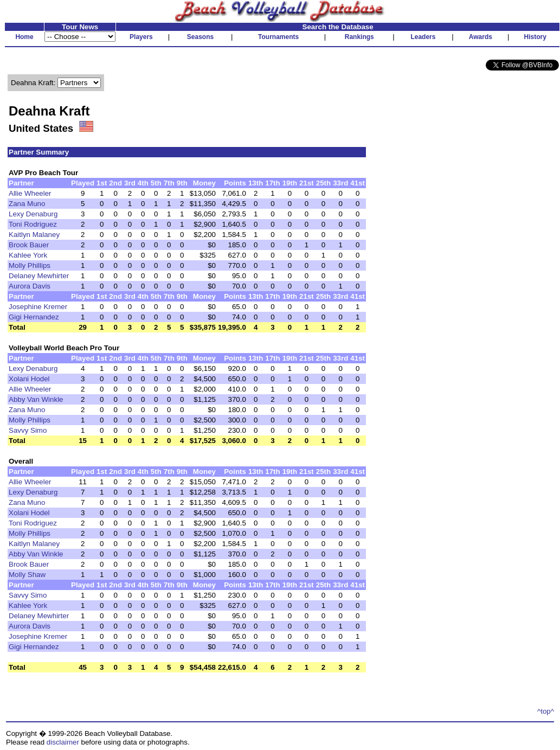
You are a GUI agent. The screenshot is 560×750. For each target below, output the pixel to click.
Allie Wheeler (30, 193)
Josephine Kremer (38, 307)
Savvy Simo (28, 430)
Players (141, 37)
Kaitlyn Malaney (34, 235)
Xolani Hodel (29, 379)
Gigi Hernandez (34, 317)
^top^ (546, 711)
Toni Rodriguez (33, 224)
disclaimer (63, 742)
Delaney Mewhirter (39, 276)
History (535, 37)
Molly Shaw (27, 575)
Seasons (200, 37)
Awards (481, 37)
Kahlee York (28, 255)
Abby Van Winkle (36, 399)
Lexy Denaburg (33, 214)
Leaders (423, 37)
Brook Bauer (29, 245)
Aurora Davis (30, 286)
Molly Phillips (30, 265)
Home (24, 37)
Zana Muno (27, 204)
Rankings (359, 37)
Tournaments (278, 37)
